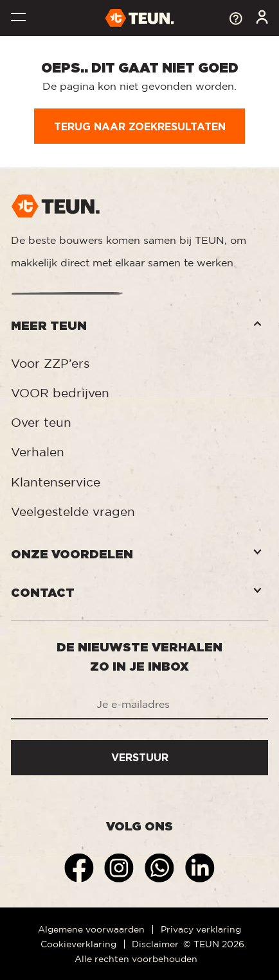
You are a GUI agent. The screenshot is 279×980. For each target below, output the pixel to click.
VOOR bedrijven (60, 393)
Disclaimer (155, 944)
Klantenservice (56, 482)
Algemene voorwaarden (91, 929)
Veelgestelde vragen (73, 511)
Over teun (41, 422)
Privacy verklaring (201, 929)
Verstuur (140, 757)
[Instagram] (121, 867)
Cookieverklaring (78, 944)
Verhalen (38, 452)
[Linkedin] (200, 867)
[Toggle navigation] (18, 19)
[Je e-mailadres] (139, 705)
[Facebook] (81, 867)
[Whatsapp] (161, 867)
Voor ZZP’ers (50, 363)
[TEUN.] (140, 17)
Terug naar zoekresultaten (140, 126)
